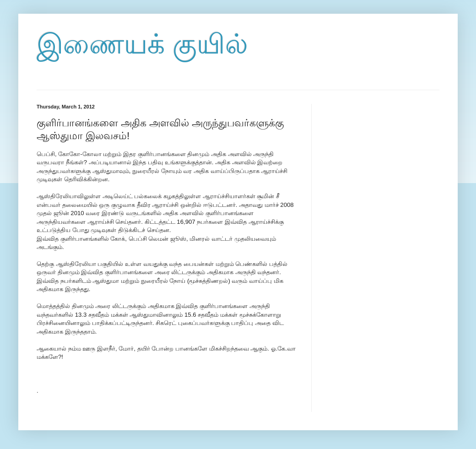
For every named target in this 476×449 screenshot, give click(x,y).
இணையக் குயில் (142, 44)
